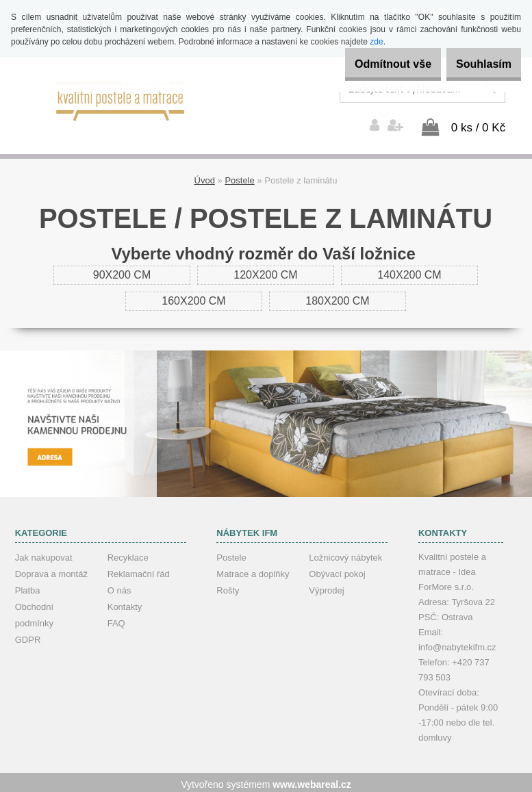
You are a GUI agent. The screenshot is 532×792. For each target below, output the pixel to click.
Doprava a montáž (51, 570)
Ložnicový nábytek (345, 553)
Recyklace (128, 553)
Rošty (228, 586)
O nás (119, 586)
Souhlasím (476, 64)
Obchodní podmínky (34, 611)
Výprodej (326, 586)
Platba (28, 586)
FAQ (116, 619)
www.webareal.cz (312, 780)
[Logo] (121, 99)
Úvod (205, 176)
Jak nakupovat (44, 553)
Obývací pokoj (337, 570)
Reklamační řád (139, 570)
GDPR (28, 636)
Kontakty (125, 603)
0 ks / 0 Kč (478, 124)
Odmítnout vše (370, 64)
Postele (239, 176)
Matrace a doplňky (253, 570)
